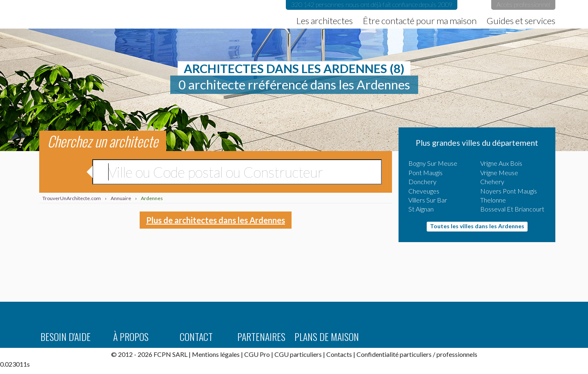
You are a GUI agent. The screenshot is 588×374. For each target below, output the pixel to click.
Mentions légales (216, 354)
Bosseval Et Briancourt (512, 209)
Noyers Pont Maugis (509, 191)
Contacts (339, 354)
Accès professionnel (523, 4)
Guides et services (521, 21)
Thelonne (493, 200)
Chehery (492, 181)
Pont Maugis (425, 173)
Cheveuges (424, 191)
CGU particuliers (298, 354)
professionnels (457, 354)
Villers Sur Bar (428, 200)
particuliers (416, 354)
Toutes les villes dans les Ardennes (477, 226)
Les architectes (325, 21)
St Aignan (421, 209)
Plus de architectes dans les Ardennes (216, 220)
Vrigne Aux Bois (501, 163)
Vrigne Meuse (499, 173)
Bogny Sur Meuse (433, 163)
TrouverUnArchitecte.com (107, 14)
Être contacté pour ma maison (420, 21)
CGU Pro (257, 354)
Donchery (422, 181)
